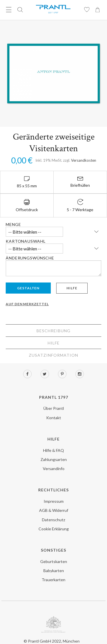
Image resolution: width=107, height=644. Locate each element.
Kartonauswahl (26, 241)
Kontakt (54, 418)
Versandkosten (84, 160)
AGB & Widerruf (54, 510)
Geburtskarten (54, 561)
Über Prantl (54, 408)
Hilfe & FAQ (53, 450)
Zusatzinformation (53, 355)
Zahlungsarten (54, 459)
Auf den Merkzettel (27, 304)
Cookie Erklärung (54, 529)
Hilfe (72, 288)
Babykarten (54, 571)
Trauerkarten (53, 580)
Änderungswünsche (30, 258)
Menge (13, 224)
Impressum (54, 501)
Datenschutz (53, 520)
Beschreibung (53, 331)
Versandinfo (54, 469)
